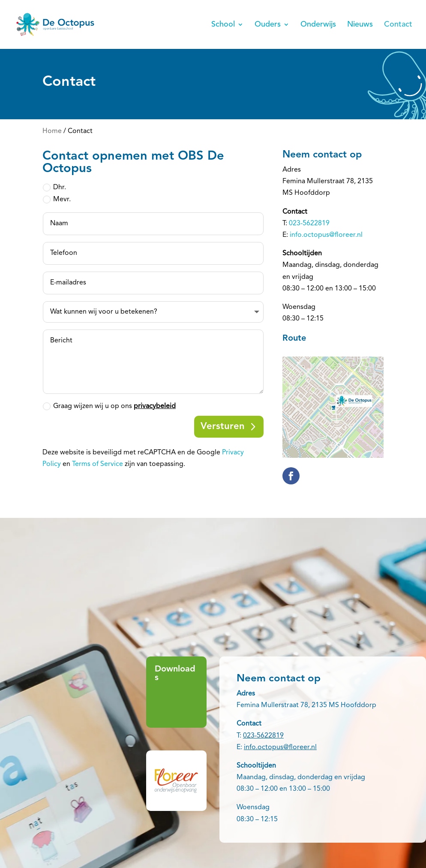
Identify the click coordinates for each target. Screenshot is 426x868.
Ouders (268, 25)
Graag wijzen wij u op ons (109, 406)
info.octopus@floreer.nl (326, 235)
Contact (398, 25)
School (223, 25)
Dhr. (54, 188)
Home (52, 131)
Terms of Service (97, 464)
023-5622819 (309, 224)
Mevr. (57, 200)
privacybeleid (155, 406)
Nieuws (360, 25)
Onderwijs (318, 25)
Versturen (223, 426)
